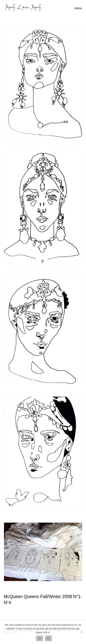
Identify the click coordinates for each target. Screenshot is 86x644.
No (48, 638)
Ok (39, 638)
